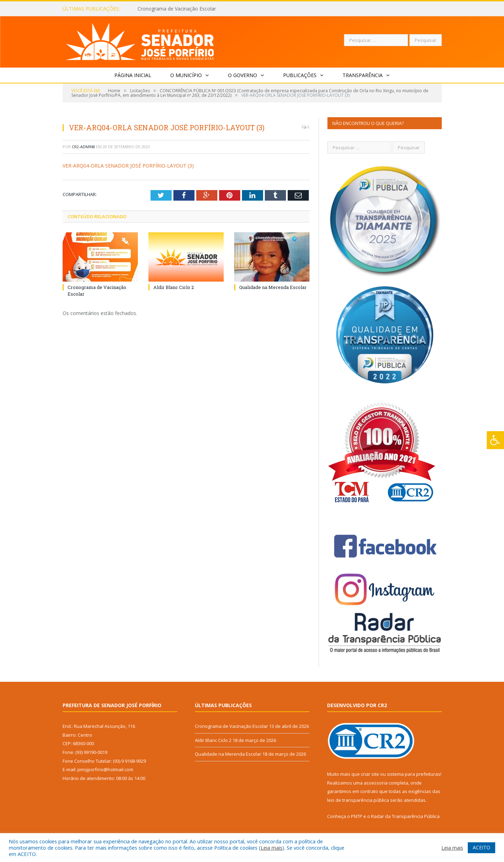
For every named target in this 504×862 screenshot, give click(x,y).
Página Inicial (133, 75)
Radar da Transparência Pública (405, 816)
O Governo (243, 75)
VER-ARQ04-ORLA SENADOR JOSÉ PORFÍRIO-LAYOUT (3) (128, 166)
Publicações (300, 75)
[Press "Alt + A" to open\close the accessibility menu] (495, 440)
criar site (370, 774)
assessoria (376, 783)
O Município (186, 75)
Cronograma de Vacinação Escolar (177, 9)
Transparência (363, 75)
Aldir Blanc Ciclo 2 (174, 287)
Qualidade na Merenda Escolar (273, 287)
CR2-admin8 (83, 147)
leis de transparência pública (358, 800)
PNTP (357, 816)
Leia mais (272, 848)
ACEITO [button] (481, 847)
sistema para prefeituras (414, 774)
